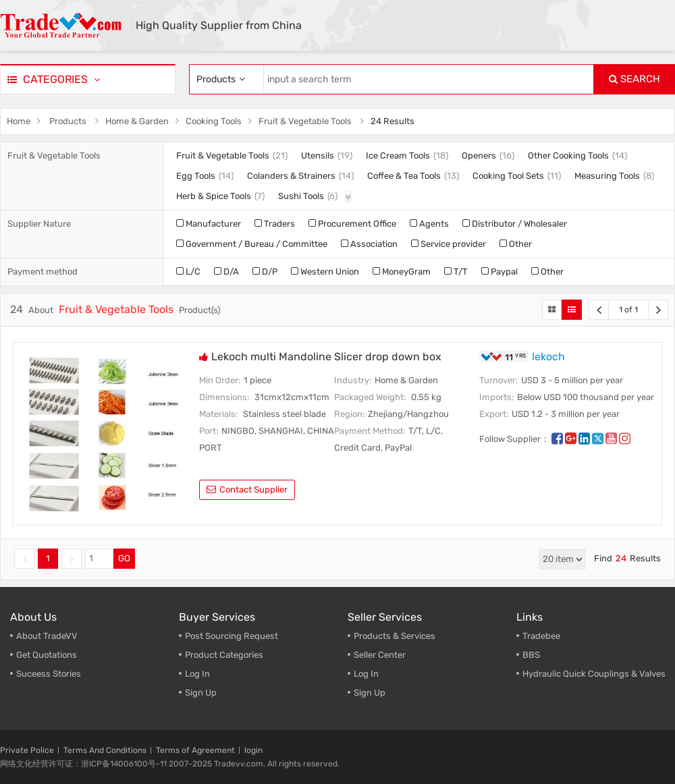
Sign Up (201, 693)
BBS (531, 655)
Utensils (318, 156)
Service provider (449, 244)
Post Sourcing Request (232, 636)
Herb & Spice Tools (214, 196)
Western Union (325, 272)
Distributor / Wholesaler (515, 224)
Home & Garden (137, 121)
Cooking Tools (214, 121)
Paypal (500, 272)
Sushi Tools (301, 196)
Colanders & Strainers (291, 176)
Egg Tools (196, 176)
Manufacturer (209, 224)
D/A (226, 272)
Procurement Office (352, 224)
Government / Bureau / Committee (252, 244)
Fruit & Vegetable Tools (305, 121)
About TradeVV (47, 636)
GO (124, 558)
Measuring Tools (607, 176)
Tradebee (541, 636)
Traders (275, 224)
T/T (456, 272)
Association (369, 244)
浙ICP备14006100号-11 (124, 764)
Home (19, 121)
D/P (265, 272)
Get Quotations (47, 655)
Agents (429, 224)
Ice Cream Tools (398, 156)
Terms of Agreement (195, 750)
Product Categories (224, 655)
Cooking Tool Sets (508, 176)
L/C (188, 272)
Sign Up (370, 693)
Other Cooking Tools (568, 156)
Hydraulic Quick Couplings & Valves (594, 674)
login (253, 750)
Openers (479, 156)
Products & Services (395, 636)
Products (68, 121)
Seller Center (380, 655)
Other (516, 244)
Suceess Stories (49, 674)
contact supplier (247, 489)
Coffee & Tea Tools (404, 176)
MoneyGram (402, 272)
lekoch (548, 357)
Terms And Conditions (105, 750)
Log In (197, 674)
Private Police (27, 750)
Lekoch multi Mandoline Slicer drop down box (326, 357)
